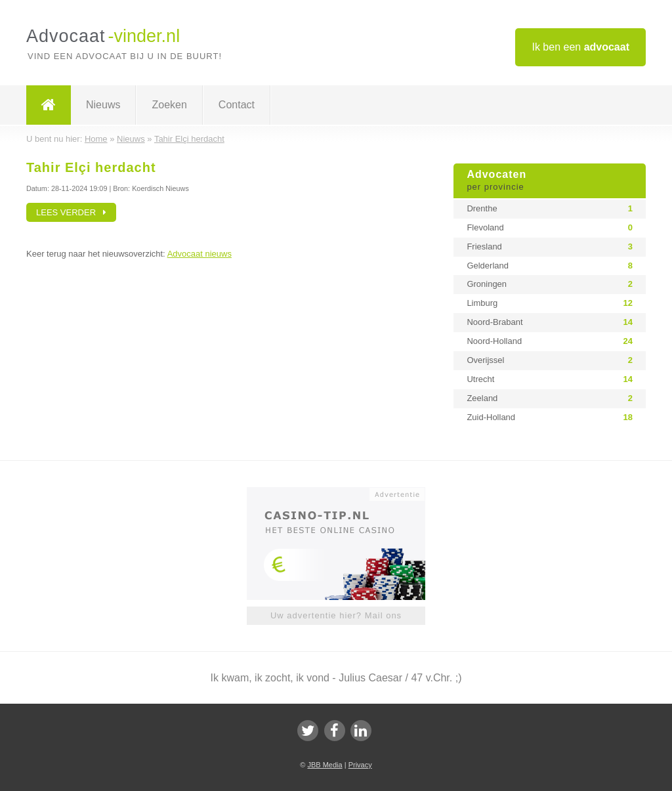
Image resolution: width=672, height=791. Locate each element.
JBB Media (325, 765)
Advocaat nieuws (199, 254)
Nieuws (103, 105)
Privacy (360, 765)
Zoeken (169, 105)
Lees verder (71, 212)
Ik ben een (580, 47)
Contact (237, 105)
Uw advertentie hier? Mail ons (336, 615)
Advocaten (550, 181)
